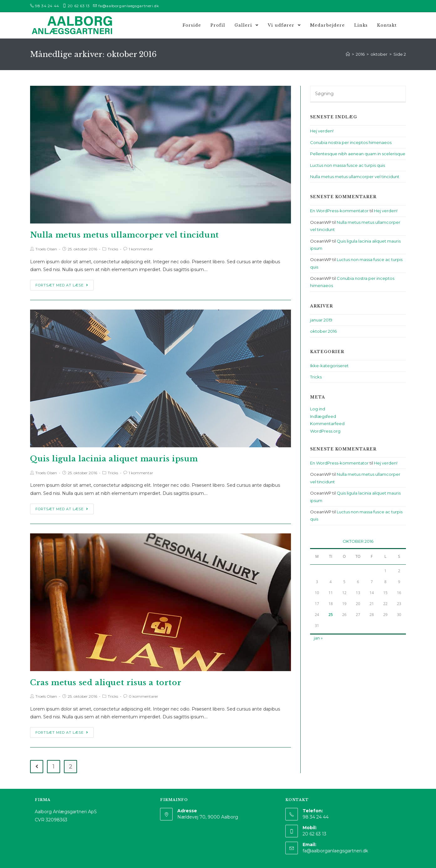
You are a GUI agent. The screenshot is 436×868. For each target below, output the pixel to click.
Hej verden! (322, 131)
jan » (318, 638)
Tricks (113, 249)
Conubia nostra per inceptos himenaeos (351, 142)
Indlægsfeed (323, 416)
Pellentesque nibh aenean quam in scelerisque (358, 154)
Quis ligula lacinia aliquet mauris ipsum (114, 459)
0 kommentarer (143, 696)
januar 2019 (321, 320)
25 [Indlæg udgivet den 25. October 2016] (331, 615)
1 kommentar (141, 249)
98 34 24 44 (47, 6)
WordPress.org (325, 431)
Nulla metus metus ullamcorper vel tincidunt (125, 235)
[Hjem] (348, 54)
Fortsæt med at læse (62, 285)
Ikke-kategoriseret (329, 366)
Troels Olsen (46, 249)
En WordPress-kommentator (339, 211)
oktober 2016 (323, 331)
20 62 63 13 (79, 6)
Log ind (318, 409)
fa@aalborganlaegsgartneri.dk (129, 6)
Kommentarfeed (327, 424)
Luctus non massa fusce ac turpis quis (348, 165)
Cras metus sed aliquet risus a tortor (106, 683)
